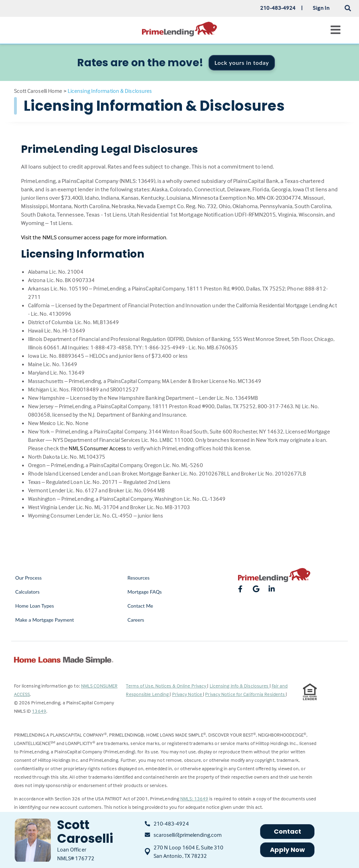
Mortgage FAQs (144, 592)
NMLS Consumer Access (97, 448)
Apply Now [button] (288, 850)
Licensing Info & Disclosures (240, 686)
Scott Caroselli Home (38, 91)
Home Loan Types (35, 606)
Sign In (321, 8)
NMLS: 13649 (194, 798)
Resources (138, 578)
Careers (136, 620)
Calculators (28, 592)
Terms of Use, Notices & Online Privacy (167, 686)
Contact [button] (288, 831)
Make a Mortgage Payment (45, 620)
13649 (39, 711)
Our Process (29, 578)
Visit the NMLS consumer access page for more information (94, 237)
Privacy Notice (188, 694)
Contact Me (140, 606)
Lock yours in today (242, 63)
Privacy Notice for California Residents (245, 694)
